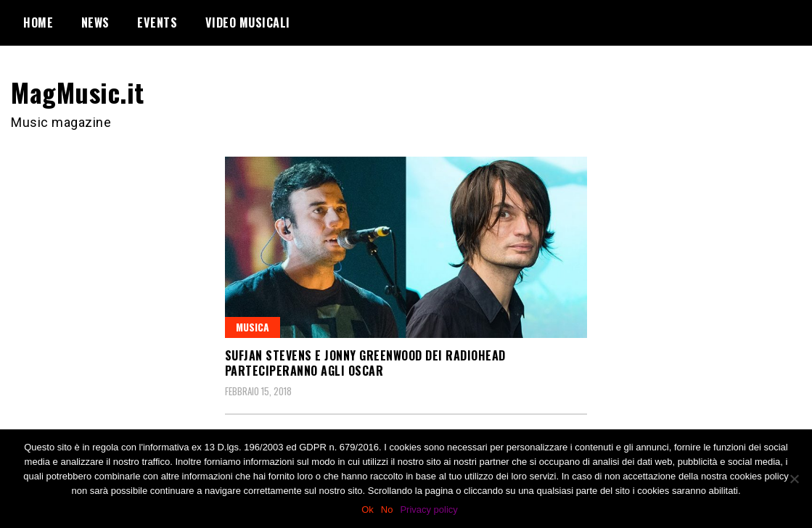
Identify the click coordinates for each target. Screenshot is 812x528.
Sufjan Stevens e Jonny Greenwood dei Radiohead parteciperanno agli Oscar (365, 363)
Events (157, 22)
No (387, 510)
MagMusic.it (78, 92)
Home (38, 22)
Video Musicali (248, 22)
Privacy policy (428, 510)
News (95, 22)
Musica (253, 327)
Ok (368, 510)
